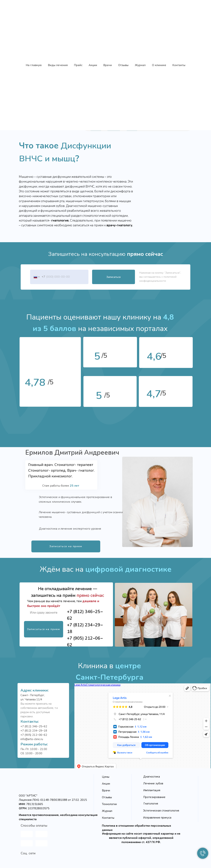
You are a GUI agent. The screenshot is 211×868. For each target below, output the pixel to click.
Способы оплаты (34, 826)
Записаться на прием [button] (113, 113)
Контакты (108, 818)
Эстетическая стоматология (161, 811)
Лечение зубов (153, 783)
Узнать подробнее (166, 113)
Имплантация (152, 790)
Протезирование (154, 797)
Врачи (106, 790)
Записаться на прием (66, 546)
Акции (106, 784)
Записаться (113, 277)
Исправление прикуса (157, 818)
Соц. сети (28, 853)
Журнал (107, 811)
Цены (106, 777)
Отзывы (107, 797)
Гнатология (151, 804)
